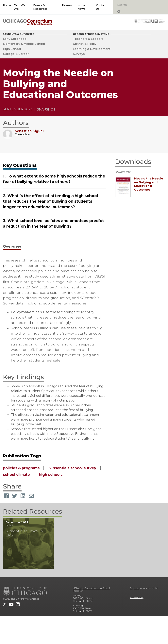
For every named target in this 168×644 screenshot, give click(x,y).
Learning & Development (92, 49)
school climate (16, 475)
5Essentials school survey (72, 468)
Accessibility (137, 597)
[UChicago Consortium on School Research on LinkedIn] (18, 604)
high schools (51, 475)
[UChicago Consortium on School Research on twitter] (5, 604)
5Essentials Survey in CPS (24, 533)
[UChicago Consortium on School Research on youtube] (11, 604)
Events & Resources (40, 7)
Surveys (79, 54)
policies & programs (21, 468)
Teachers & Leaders (88, 39)
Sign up (134, 588)
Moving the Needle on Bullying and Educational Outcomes (149, 184)
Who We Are (20, 7)
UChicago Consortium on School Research (91, 589)
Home (7, 5)
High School (12, 49)
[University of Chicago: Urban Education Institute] (150, 21)
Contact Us (101, 7)
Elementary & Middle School (24, 44)
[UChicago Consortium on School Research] (27, 22)
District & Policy (85, 44)
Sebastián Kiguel (29, 131)
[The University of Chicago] (25, 591)
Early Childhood (15, 39)
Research (68, 5)
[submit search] (119, 12)
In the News (81, 7)
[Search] (136, 5)
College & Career (16, 54)
